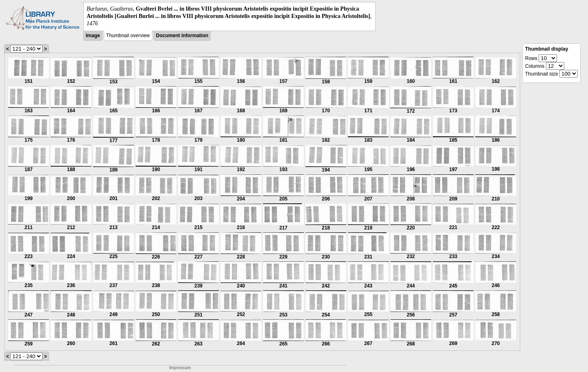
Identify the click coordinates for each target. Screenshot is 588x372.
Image (93, 36)
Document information (182, 36)
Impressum (180, 368)
